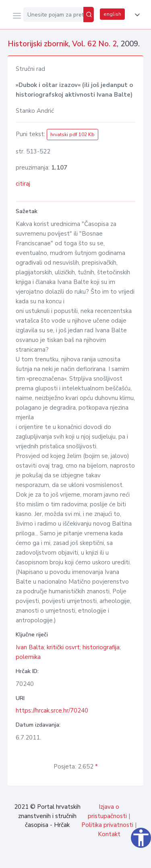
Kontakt (109, 834)
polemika (28, 657)
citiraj (23, 184)
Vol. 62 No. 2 (94, 44)
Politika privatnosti (107, 825)
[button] (136, 15)
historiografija (101, 647)
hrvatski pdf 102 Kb (72, 135)
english (112, 14)
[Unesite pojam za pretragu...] (53, 15)
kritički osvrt (63, 647)
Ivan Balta (30, 647)
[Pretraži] (89, 15)
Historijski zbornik (38, 44)
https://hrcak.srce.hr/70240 (52, 711)
